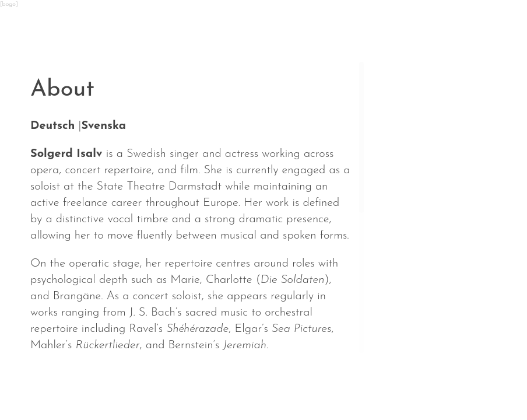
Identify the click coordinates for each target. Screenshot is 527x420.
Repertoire (264, 384)
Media (340, 384)
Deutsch (52, 126)
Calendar (118, 384)
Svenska (103, 126)
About (189, 384)
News (50, 384)
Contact (407, 384)
